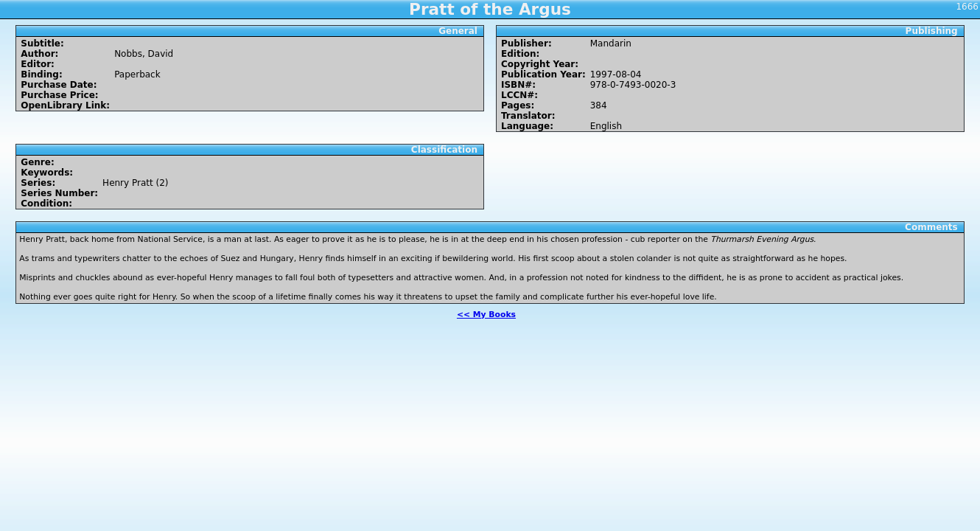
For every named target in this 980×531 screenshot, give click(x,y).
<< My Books (486, 315)
